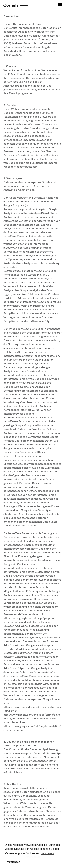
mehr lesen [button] (47, 853)
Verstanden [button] (14, 862)
